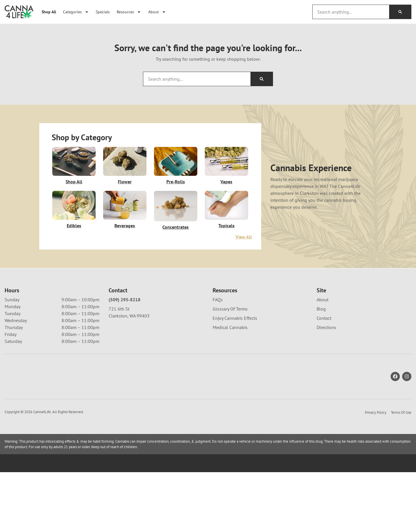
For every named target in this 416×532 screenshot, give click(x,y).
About (157, 12)
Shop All (49, 12)
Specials (103, 12)
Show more (21, 427)
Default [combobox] (388, 283)
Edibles (74, 226)
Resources (129, 12)
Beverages (125, 226)
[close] (245, 14)
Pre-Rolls (176, 182)
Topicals (226, 226)
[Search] (400, 12)
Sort (384, 277)
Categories (76, 12)
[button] (14, 288)
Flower (125, 182)
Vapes (226, 182)
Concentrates (175, 227)
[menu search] (41, 288)
